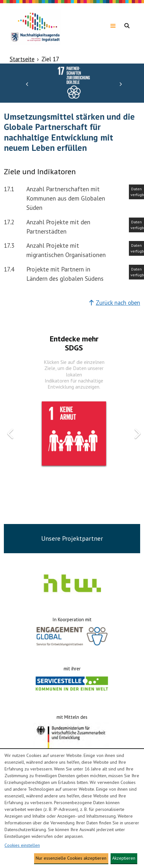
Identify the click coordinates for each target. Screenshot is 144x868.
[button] (27, 84)
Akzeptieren (124, 858)
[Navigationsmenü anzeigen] (113, 26)
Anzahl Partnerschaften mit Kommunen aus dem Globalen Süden (66, 198)
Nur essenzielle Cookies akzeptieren (71, 858)
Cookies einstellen (22, 845)
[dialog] (72, 808)
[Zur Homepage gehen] (35, 26)
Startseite (22, 59)
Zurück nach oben (115, 303)
